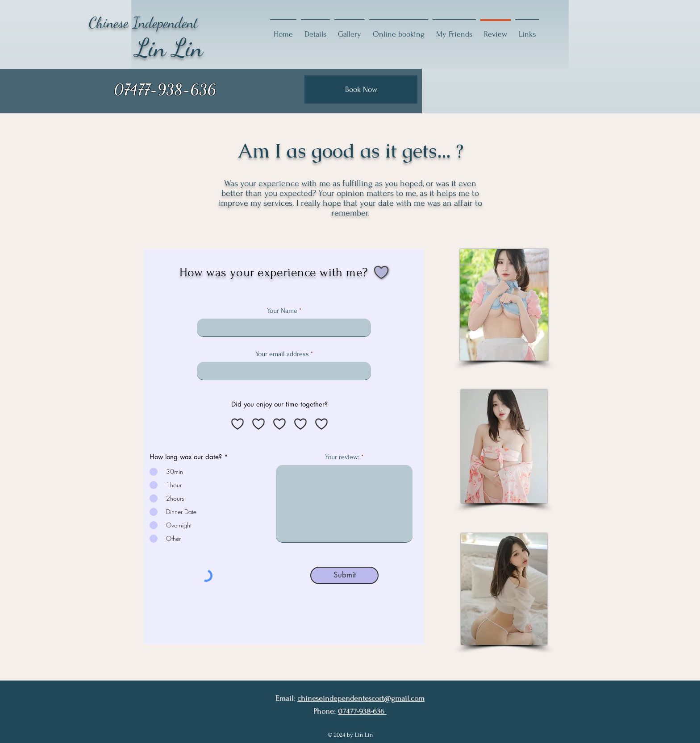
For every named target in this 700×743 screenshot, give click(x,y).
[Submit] (344, 575)
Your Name (282, 311)
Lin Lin (169, 48)
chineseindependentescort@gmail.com (361, 698)
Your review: (342, 457)
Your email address (282, 354)
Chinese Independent (143, 23)
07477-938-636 (362, 711)
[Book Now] (361, 89)
